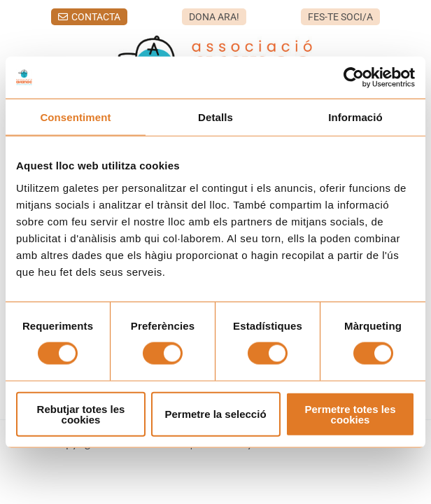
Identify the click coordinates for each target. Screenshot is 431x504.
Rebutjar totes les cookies (81, 414)
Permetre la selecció (215, 414)
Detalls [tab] (215, 117)
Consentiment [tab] (75, 117)
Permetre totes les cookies (350, 414)
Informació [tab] (355, 117)
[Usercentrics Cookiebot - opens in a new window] (354, 78)
